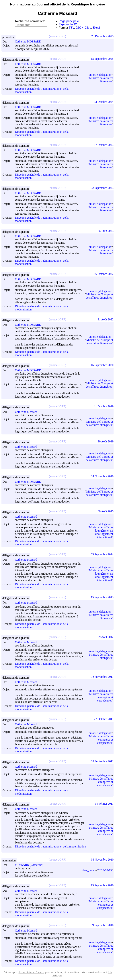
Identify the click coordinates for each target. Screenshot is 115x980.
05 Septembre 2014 (102, 554)
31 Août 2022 (106, 319)
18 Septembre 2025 (102, 59)
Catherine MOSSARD (30, 41)
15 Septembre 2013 (102, 597)
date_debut (89, 870)
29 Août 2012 (106, 637)
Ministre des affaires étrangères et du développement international (101, 532)
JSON (80, 28)
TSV (71, 28)
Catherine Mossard (28, 412)
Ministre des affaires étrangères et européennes (101, 697)
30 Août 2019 (106, 441)
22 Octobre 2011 (104, 719)
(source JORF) (58, 36)
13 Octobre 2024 (104, 102)
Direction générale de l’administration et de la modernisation (50, 846)
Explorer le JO (68, 24)
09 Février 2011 (104, 804)
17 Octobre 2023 (104, 145)
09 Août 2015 (106, 511)
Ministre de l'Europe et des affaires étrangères (99, 296)
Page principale (69, 21)
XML (88, 28)
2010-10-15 (105, 870)
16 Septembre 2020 (102, 365)
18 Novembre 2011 (102, 677)
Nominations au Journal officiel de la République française (57, 4)
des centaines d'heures (32, 972)
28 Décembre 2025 (102, 36)
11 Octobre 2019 (104, 406)
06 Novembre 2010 (102, 860)
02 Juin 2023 (106, 231)
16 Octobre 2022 (104, 274)
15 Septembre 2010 (102, 885)
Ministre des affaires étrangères (101, 80)
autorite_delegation (100, 75)
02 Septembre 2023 (102, 188)
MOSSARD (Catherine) (31, 865)
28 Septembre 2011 (102, 761)
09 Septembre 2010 (102, 925)
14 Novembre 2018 (102, 476)
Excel (96, 28)
